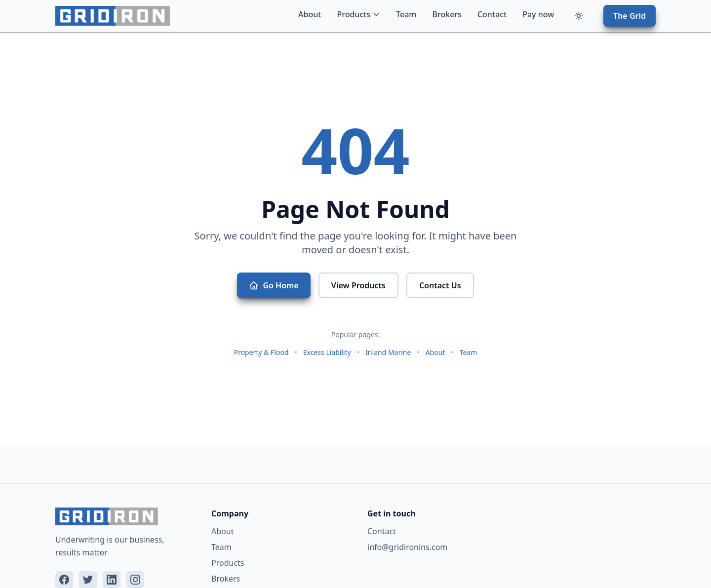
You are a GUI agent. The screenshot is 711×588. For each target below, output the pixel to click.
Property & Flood (261, 352)
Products (358, 14)
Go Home (274, 285)
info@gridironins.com (407, 547)
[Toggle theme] (579, 16)
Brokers (447, 14)
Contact (492, 14)
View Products (358, 285)
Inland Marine (388, 352)
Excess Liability (327, 352)
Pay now (538, 14)
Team (406, 14)
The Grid (630, 16)
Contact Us (440, 285)
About (310, 14)
